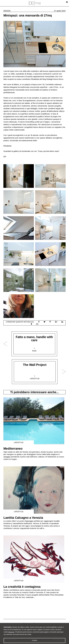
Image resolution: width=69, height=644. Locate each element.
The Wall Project (35, 365)
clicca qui (11, 636)
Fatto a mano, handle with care (34, 339)
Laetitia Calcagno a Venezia (23, 518)
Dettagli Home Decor (55, 79)
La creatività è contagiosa (22, 587)
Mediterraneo (13, 449)
